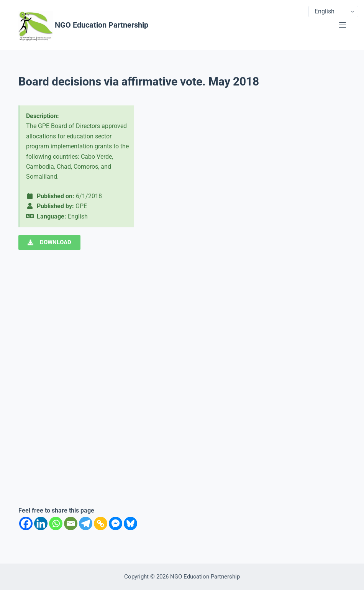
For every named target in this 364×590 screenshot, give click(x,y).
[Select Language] (333, 12)
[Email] (71, 523)
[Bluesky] (130, 523)
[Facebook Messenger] (116, 523)
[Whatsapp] (56, 523)
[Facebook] (26, 523)
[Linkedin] (41, 523)
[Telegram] (86, 523)
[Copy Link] (101, 523)
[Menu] (343, 25)
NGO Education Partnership (102, 25)
